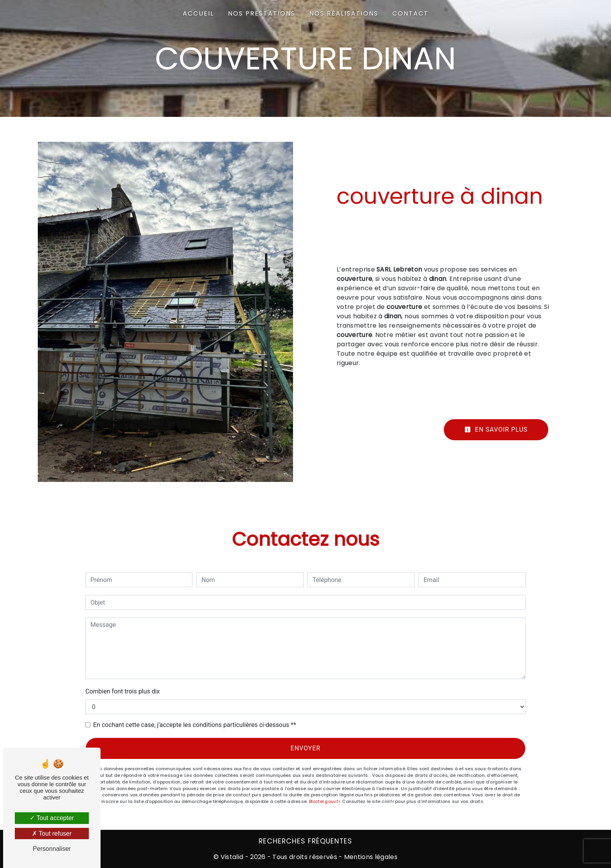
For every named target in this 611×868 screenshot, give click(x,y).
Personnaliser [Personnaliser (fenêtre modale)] (52, 849)
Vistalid (232, 857)
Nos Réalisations (344, 13)
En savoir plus (496, 430)
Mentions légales (370, 857)
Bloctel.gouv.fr (325, 801)
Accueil (198, 13)
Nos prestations (262, 13)
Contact (411, 13)
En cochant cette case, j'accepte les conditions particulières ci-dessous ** (195, 725)
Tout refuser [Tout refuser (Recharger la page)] (52, 834)
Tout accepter (52, 818)
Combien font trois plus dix (123, 691)
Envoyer (306, 748)
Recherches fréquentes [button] (305, 841)
